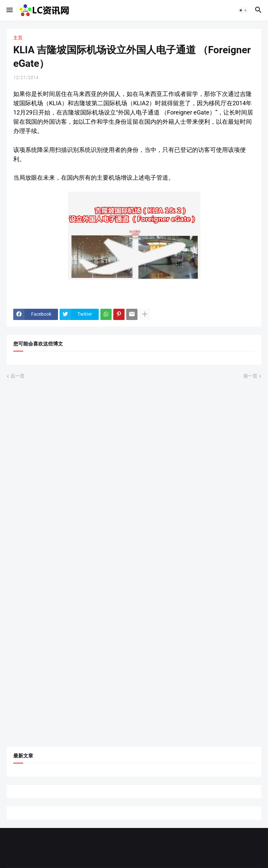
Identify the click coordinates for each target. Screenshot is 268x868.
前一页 (250, 376)
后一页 (18, 376)
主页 (18, 38)
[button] (9, 10)
